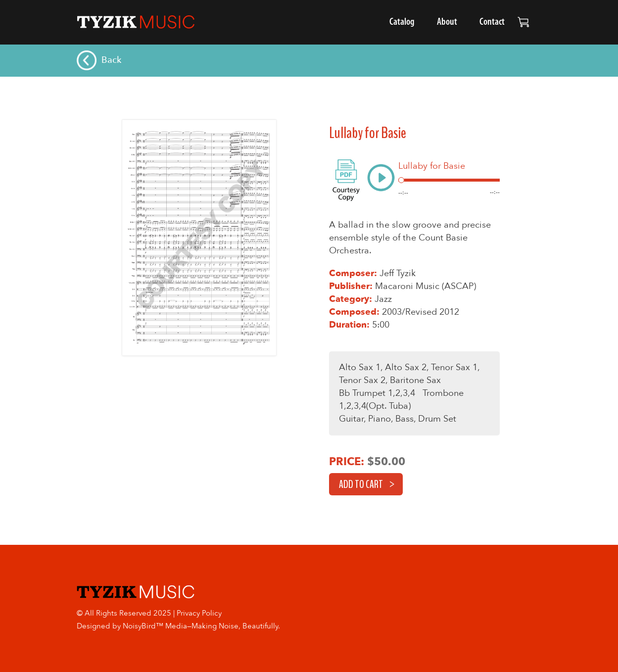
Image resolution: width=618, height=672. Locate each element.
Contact (492, 22)
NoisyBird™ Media (155, 626)
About (447, 22)
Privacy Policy (199, 613)
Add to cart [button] (361, 484)
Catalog (402, 22)
